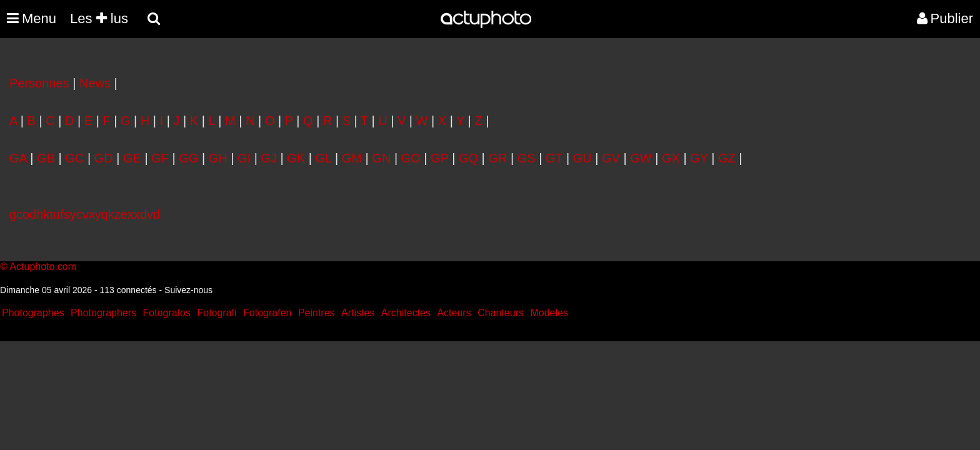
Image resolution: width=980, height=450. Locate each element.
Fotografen (267, 313)
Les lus (99, 18)
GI (244, 158)
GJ (269, 158)
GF (160, 158)
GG (188, 158)
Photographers (103, 313)
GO (411, 158)
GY (699, 158)
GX (671, 158)
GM (352, 158)
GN (381, 158)
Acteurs (454, 313)
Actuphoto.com (43, 267)
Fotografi (217, 313)
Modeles (549, 313)
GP (440, 158)
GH (218, 158)
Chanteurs (501, 313)
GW (641, 158)
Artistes (358, 313)
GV (611, 158)
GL (324, 158)
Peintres (317, 313)
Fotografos (167, 313)
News (95, 83)
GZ (727, 158)
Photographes (33, 313)
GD (104, 158)
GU (582, 158)
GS (527, 158)
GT (554, 158)
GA (18, 158)
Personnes (39, 83)
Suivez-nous (188, 290)
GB (46, 158)
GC (74, 158)
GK (296, 158)
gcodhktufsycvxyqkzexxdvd (85, 214)
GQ (468, 158)
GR (497, 158)
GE (132, 158)
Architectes (406, 313)
